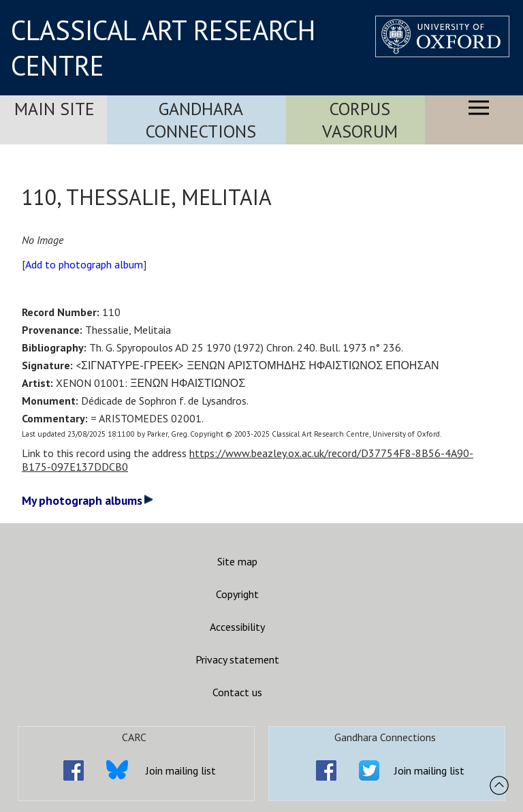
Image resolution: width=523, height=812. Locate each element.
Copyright (237, 594)
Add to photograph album (84, 264)
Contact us (237, 692)
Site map (237, 561)
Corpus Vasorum (360, 120)
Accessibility (237, 627)
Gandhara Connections (201, 120)
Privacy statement (237, 659)
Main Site (54, 109)
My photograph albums (88, 500)
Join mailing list (181, 770)
